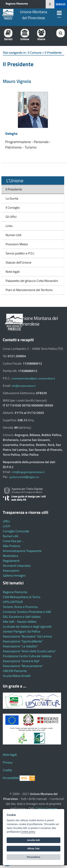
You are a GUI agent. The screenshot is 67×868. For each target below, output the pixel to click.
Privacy (8, 762)
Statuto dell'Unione (18, 262)
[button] (50, 4)
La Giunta (12, 198)
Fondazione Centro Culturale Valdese (27, 656)
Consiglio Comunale (16, 531)
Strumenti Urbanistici (17, 566)
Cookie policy (28, 832)
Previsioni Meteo (17, 244)
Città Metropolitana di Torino (22, 597)
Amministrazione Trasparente (22, 551)
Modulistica (10, 556)
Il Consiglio (13, 208)
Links (9, 226)
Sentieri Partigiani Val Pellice (22, 631)
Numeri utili (10, 536)
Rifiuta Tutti (33, 849)
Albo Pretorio (12, 546)
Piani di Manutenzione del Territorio (28, 290)
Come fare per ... (13, 541)
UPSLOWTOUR (13, 602)
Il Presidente (14, 189)
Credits (7, 770)
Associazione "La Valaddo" (20, 646)
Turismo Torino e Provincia (20, 607)
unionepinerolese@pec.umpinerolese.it (33, 378)
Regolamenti (11, 561)
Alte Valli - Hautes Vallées (20, 622)
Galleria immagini (14, 575)
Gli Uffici (11, 217)
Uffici (6, 521)
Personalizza (34, 857)
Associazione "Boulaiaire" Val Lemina (27, 636)
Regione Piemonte (17, 4)
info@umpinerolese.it (24, 386)
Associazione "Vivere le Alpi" (21, 661)
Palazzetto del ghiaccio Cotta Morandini (31, 281)
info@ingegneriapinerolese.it (28, 472)
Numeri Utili (13, 235)
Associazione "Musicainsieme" (23, 666)
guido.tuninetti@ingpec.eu (24, 477)
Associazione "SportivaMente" (23, 641)
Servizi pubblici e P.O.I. (20, 253)
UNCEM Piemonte (15, 671)
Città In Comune (46, 809)
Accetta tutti (33, 840)
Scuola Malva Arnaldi (17, 676)
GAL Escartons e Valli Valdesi (22, 617)
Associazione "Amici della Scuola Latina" (29, 651)
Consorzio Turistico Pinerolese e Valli (27, 612)
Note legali (13, 272)
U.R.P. (7, 526)
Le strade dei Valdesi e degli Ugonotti (27, 626)
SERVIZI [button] (61, 4)
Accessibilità (11, 778)
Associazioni (11, 571)
